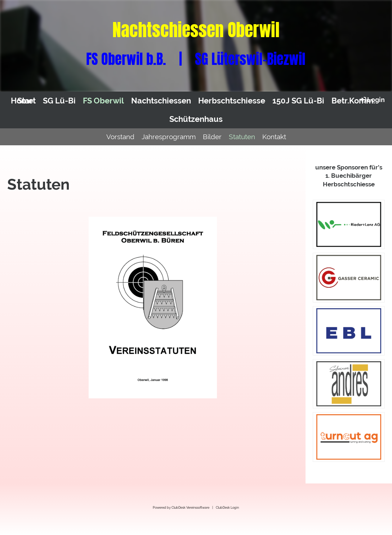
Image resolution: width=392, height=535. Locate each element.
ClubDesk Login (227, 507)
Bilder (212, 137)
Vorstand (120, 137)
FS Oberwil (103, 101)
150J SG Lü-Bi (298, 101)
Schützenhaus (196, 119)
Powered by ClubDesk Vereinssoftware (181, 507)
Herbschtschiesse (232, 101)
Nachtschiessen (161, 101)
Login (372, 100)
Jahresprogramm (169, 137)
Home (22, 101)
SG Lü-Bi (59, 101)
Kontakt (274, 137)
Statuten (242, 137)
